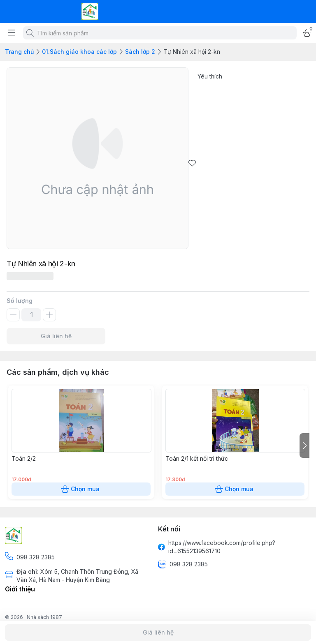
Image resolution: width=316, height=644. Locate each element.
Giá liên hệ (56, 336)
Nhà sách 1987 (44, 617)
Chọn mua (81, 489)
